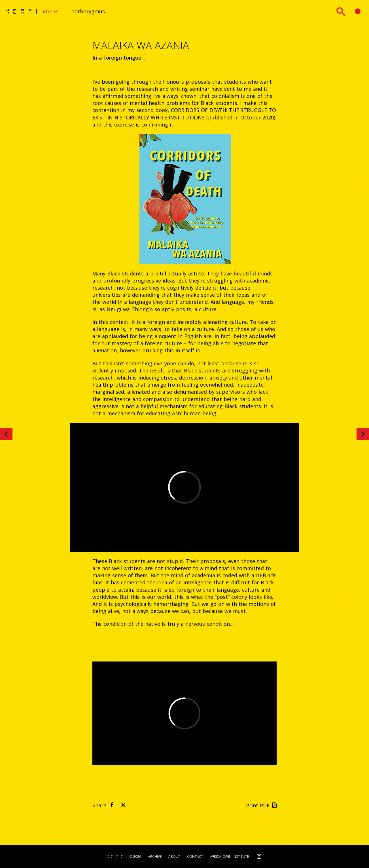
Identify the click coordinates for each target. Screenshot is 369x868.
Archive (155, 857)
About (174, 857)
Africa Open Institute (229, 857)
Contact (195, 857)
